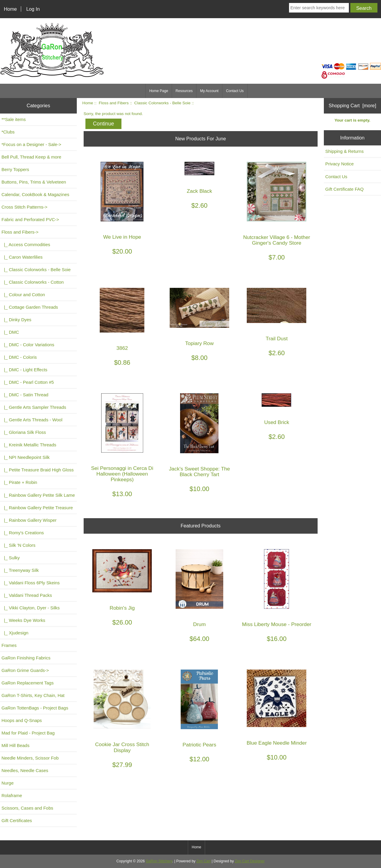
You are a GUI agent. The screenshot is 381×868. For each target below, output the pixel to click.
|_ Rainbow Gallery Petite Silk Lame (38, 495)
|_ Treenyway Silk (20, 570)
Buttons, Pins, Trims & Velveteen (34, 182)
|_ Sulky (11, 558)
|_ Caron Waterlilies (22, 257)
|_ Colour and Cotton (23, 295)
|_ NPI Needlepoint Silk (26, 457)
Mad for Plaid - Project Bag (28, 733)
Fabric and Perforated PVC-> (30, 219)
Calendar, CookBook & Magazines (35, 194)
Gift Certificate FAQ (345, 189)
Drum (200, 624)
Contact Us (235, 91)
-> (20, 232)
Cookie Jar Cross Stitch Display (122, 747)
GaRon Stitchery (159, 861)
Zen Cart (204, 861)
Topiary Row (199, 343)
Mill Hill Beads (15, 745)
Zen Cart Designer (250, 861)
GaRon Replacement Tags (28, 683)
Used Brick (277, 422)
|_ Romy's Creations (23, 533)
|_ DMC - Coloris (19, 357)
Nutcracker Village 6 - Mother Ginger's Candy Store (277, 240)
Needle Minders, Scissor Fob (30, 758)
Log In (33, 9)
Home (10, 9)
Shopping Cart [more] (352, 105)
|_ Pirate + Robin (19, 482)
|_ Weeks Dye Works (23, 620)
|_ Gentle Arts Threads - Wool (32, 420)
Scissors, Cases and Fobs (27, 808)
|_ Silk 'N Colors (18, 545)
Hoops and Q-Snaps (22, 720)
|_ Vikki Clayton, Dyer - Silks (31, 608)
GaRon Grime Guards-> (25, 670)
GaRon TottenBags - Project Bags (35, 708)
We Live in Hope (122, 237)
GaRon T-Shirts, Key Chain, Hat (33, 695)
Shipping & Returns (345, 151)
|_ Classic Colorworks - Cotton (33, 282)
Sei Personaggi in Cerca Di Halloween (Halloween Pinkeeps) (122, 474)
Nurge (8, 783)
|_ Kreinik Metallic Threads (29, 445)
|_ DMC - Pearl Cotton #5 (28, 382)
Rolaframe (12, 795)
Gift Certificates (17, 820)
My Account (209, 91)
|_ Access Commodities (26, 244)
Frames (9, 645)
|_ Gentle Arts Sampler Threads (34, 407)
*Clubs (8, 132)
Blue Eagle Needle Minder (277, 743)
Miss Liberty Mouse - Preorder (277, 624)
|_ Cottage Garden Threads (30, 307)
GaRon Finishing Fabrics (26, 658)
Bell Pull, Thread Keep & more (31, 157)
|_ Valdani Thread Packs (27, 595)
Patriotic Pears (199, 745)
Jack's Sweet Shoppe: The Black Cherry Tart (199, 472)
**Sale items (14, 119)
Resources (184, 91)
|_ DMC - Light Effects (24, 370)
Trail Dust (277, 339)
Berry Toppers (15, 169)
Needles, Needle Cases (25, 770)
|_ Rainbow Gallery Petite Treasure (37, 508)
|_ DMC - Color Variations (28, 345)
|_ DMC (10, 332)
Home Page (159, 91)
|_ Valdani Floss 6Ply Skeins (31, 583)
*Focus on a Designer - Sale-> (31, 144)
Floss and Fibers (114, 103)
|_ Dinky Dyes (16, 320)
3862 (122, 348)
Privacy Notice (340, 164)
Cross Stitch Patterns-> (24, 207)
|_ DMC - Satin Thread (25, 395)
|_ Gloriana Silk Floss (24, 432)
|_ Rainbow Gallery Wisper (29, 520)
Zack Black (199, 191)
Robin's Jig (122, 608)
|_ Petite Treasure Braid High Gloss (38, 470)
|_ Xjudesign (15, 633)
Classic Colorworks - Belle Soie (162, 103)
